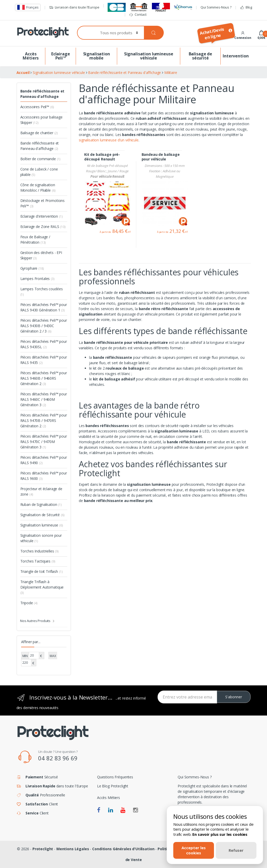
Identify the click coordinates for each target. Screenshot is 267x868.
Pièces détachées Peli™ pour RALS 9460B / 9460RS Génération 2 (44, 378)
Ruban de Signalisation (41, 504)
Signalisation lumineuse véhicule (149, 56)
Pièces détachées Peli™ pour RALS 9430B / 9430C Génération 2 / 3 (44, 326)
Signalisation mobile (97, 56)
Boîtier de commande (41, 159)
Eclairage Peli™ (61, 56)
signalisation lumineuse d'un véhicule (109, 140)
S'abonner (234, 697)
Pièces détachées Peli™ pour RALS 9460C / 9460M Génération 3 (44, 399)
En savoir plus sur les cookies (220, 834)
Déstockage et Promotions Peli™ (43, 203)
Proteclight (43, 849)
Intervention (236, 56)
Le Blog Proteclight (113, 786)
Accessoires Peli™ (37, 107)
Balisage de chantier (39, 133)
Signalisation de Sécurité (42, 515)
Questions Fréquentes (115, 777)
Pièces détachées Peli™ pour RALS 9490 (44, 460)
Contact (138, 15)
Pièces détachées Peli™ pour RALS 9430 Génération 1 (44, 307)
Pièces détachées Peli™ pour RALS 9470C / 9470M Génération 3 (44, 442)
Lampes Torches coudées (42, 292)
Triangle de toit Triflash (42, 571)
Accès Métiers (31, 56)
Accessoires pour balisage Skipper (42, 120)
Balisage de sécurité (200, 56)
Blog (246, 7)
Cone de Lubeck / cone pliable (39, 172)
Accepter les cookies (194, 850)
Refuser (236, 850)
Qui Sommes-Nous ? (216, 7)
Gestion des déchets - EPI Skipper (41, 255)
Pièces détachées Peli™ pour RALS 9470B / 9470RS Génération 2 (44, 420)
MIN (25, 656)
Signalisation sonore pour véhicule (41, 538)
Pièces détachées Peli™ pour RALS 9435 (44, 360)
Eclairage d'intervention (42, 216)
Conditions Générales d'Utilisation (123, 849)
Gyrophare (32, 268)
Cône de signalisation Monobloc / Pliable (38, 188)
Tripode (29, 603)
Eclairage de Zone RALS (43, 227)
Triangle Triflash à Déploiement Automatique (42, 587)
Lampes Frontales (37, 279)
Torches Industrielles (40, 551)
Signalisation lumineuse (42, 525)
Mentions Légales (73, 849)
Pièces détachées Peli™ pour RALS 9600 (44, 476)
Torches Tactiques (38, 561)
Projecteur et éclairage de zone (41, 491)
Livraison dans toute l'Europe (74, 7)
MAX (53, 656)
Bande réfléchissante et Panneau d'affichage (42, 94)
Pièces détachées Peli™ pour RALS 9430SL (44, 344)
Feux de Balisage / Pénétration (35, 240)
